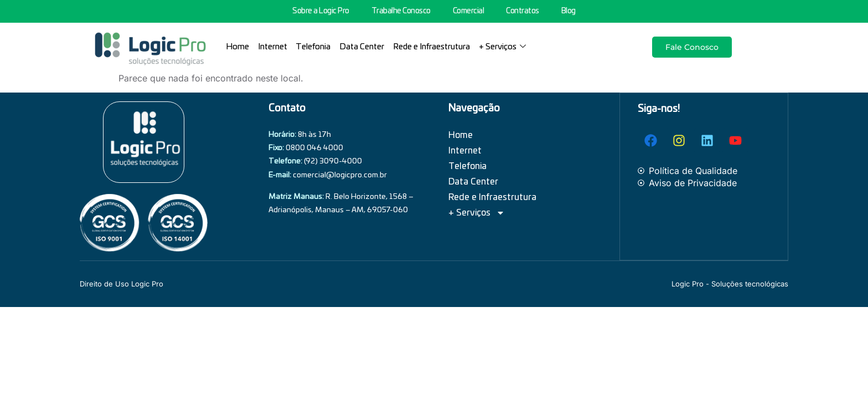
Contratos (523, 11)
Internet (273, 47)
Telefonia (314, 47)
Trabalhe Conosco (401, 11)
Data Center (362, 47)
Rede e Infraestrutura (432, 47)
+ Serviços (503, 47)
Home (237, 47)
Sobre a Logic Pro (321, 11)
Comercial (469, 11)
